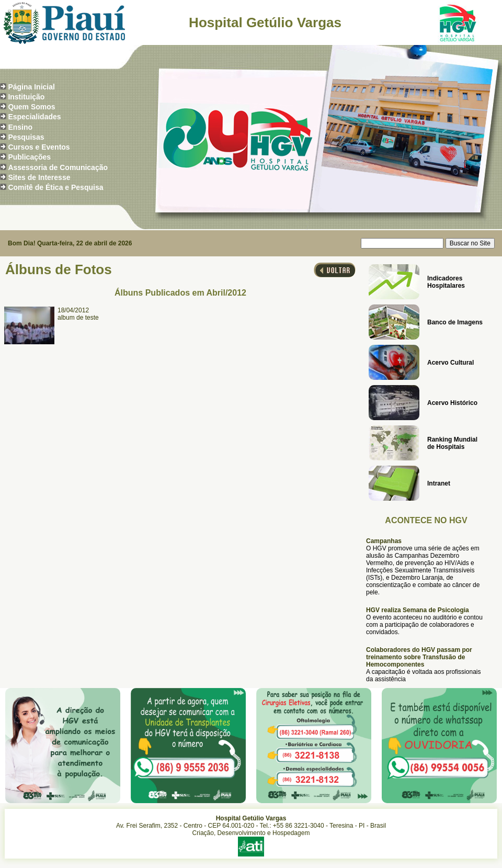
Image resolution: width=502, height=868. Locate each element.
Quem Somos (31, 107)
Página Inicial (31, 87)
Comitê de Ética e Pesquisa (55, 187)
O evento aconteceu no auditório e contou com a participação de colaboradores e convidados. (424, 625)
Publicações (29, 157)
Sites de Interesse (39, 177)
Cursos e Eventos (39, 147)
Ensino (20, 127)
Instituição (26, 97)
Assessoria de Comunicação (58, 167)
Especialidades (34, 117)
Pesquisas (26, 137)
